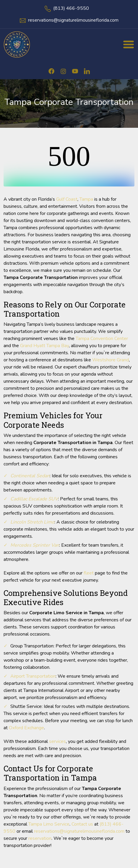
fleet (89, 573)
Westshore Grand (111, 360)
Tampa (86, 199)
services (57, 741)
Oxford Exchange (26, 728)
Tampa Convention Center (102, 339)
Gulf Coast (67, 199)
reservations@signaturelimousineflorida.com (73, 20)
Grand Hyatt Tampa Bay (44, 346)
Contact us (82, 824)
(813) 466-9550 (71, 8)
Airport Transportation (33, 676)
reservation (40, 838)
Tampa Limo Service (49, 824)
